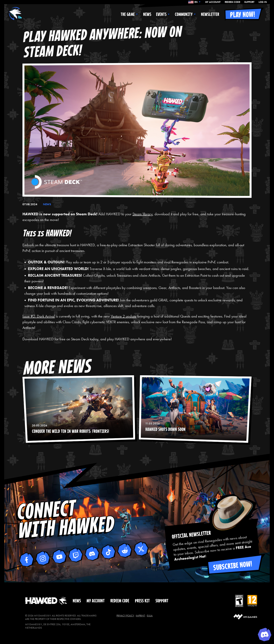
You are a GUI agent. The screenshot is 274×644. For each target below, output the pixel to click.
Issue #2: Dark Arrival (39, 316)
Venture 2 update (124, 316)
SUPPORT (249, 2)
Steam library (143, 214)
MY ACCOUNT (213, 2)
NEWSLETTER (210, 14)
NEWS (147, 14)
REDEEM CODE (232, 2)
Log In (263, 2)
